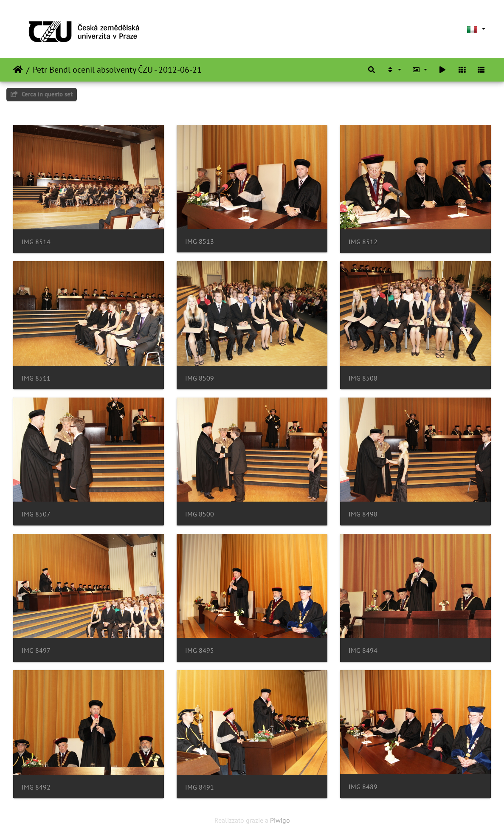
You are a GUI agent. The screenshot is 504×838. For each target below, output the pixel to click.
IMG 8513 (200, 241)
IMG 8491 (200, 787)
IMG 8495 (200, 650)
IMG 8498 (363, 514)
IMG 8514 (36, 242)
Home (18, 70)
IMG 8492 (36, 787)
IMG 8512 (363, 242)
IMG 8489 (363, 787)
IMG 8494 (363, 650)
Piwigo (280, 820)
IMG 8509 (200, 378)
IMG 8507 (36, 514)
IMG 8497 (36, 650)
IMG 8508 (363, 378)
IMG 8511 (36, 378)
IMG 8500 (200, 514)
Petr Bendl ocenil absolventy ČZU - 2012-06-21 (117, 70)
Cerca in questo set (42, 94)
